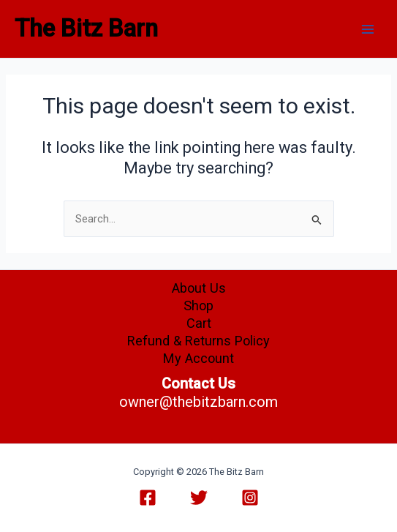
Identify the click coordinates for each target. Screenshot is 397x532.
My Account (198, 358)
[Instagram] (250, 498)
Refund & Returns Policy (198, 341)
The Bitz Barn (86, 29)
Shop (198, 306)
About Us (199, 288)
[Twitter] (199, 498)
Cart (199, 323)
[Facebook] (148, 498)
